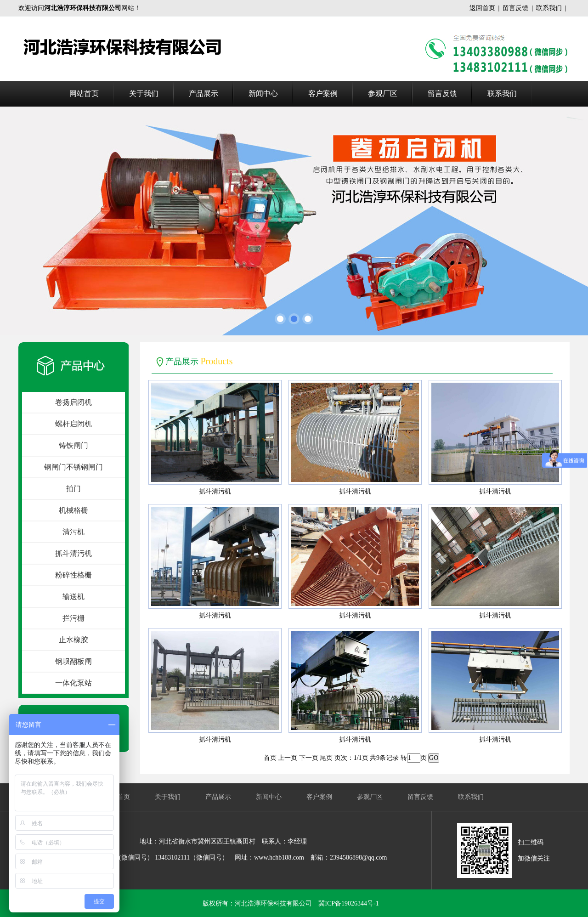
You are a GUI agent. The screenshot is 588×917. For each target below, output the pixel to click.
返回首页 (482, 8)
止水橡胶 (73, 640)
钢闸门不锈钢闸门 (73, 467)
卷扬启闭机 (73, 402)
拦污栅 (73, 618)
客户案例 (323, 93)
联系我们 (549, 8)
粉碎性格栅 (73, 575)
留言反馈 (515, 8)
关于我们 (144, 93)
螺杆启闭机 (73, 424)
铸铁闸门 (73, 445)
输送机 (73, 597)
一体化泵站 (73, 683)
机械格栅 (73, 510)
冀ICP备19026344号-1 (348, 903)
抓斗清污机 (73, 553)
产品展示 (204, 93)
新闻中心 (263, 93)
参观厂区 (383, 93)
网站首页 (84, 93)
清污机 (73, 532)
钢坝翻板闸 (73, 661)
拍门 (73, 489)
